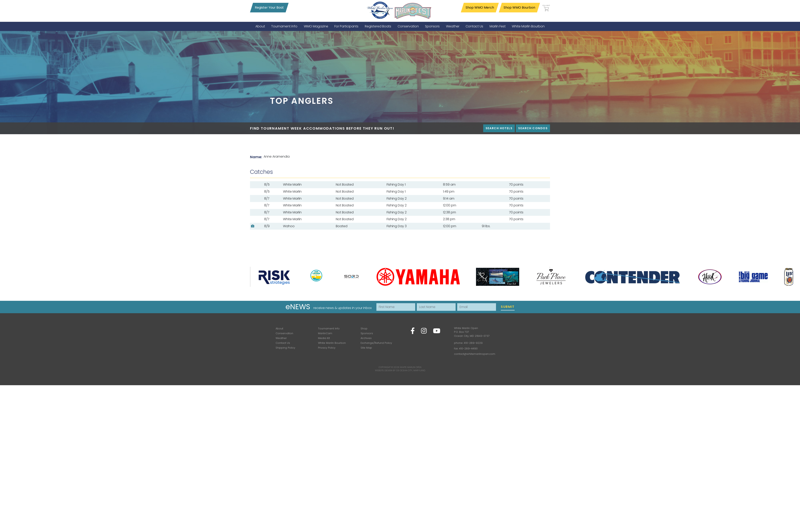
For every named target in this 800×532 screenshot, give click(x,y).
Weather (281, 338)
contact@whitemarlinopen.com (475, 354)
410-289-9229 (473, 343)
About (279, 328)
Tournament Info (329, 328)
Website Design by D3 (387, 370)
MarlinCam (325, 333)
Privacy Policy (327, 348)
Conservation (284, 333)
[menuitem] (260, 26)
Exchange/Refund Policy (376, 343)
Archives (366, 338)
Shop (364, 328)
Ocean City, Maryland (412, 370)
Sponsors (367, 333)
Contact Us (283, 343)
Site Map (366, 348)
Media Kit (324, 338)
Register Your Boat (269, 7)
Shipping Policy (285, 348)
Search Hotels (499, 128)
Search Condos (533, 128)
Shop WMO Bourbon (519, 7)
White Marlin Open (411, 367)
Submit (508, 307)
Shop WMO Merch (480, 7)
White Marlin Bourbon (332, 343)
